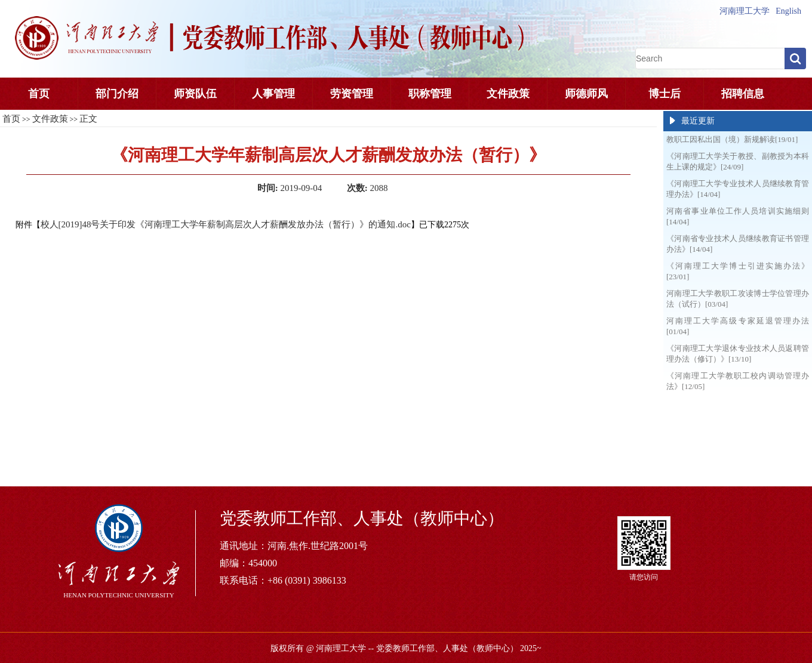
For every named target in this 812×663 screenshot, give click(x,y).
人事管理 (273, 94)
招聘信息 (743, 94)
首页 (39, 94)
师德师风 (586, 94)
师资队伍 (195, 94)
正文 (88, 119)
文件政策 (508, 94)
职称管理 (430, 94)
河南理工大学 (745, 11)
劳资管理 (352, 94)
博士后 (665, 94)
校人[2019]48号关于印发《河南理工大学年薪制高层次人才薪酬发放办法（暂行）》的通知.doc (226, 224)
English (788, 11)
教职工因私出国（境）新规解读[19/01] (732, 139)
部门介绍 (117, 94)
